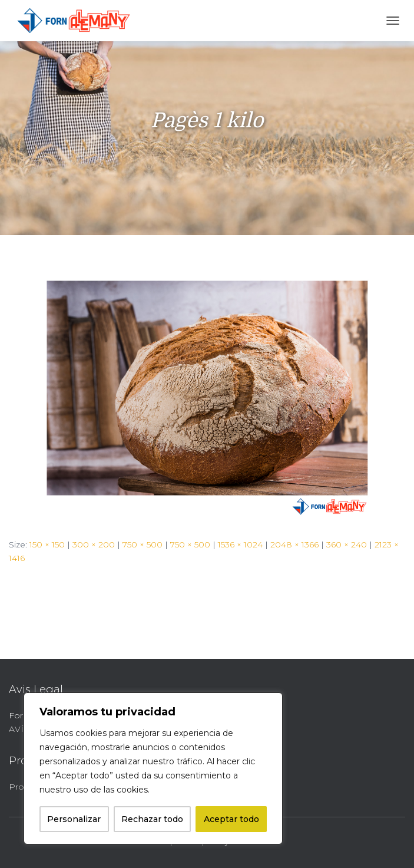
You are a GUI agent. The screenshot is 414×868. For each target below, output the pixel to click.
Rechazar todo (152, 819)
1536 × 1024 (240, 544)
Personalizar (74, 819)
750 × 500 (143, 544)
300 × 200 (94, 544)
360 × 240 (347, 544)
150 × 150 (47, 544)
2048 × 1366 (294, 544)
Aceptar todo (231, 819)
